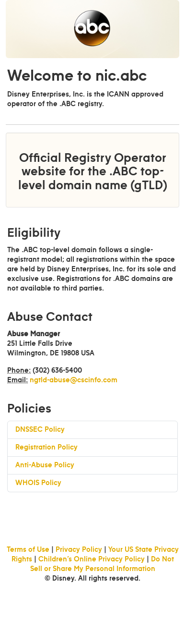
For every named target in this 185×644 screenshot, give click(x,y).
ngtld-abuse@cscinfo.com (74, 380)
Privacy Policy (79, 550)
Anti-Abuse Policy (45, 465)
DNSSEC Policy (40, 430)
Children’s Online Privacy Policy (92, 559)
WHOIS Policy (38, 483)
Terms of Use (28, 550)
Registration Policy (46, 448)
